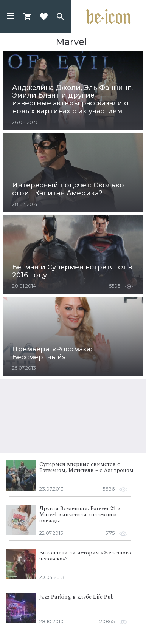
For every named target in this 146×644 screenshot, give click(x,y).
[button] (11, 17)
